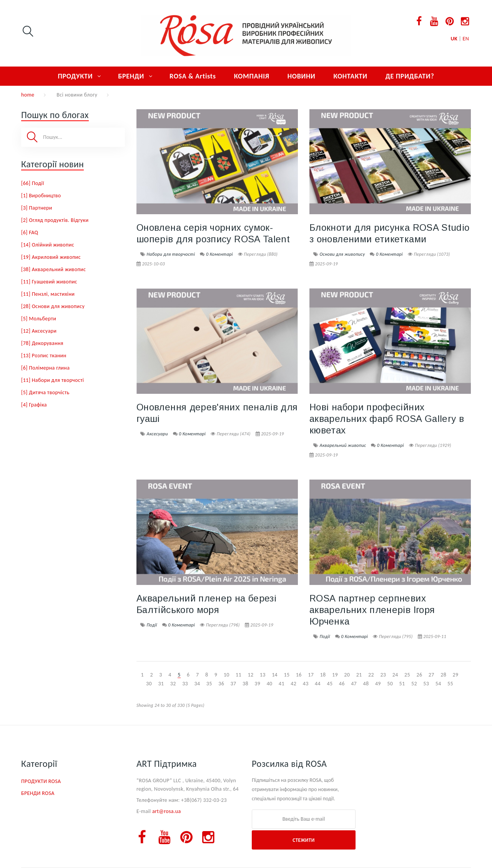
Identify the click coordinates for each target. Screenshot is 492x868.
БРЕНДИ (131, 76)
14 (275, 675)
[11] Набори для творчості (52, 380)
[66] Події (32, 183)
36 (221, 684)
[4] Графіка (34, 405)
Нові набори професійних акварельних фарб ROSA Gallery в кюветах (387, 419)
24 (395, 675)
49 (378, 684)
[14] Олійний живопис (48, 245)
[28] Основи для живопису (53, 306)
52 (414, 684)
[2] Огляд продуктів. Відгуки (55, 220)
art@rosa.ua (167, 811)
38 (245, 684)
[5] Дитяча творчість (45, 392)
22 (371, 675)
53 (426, 684)
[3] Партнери (37, 208)
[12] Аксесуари (39, 331)
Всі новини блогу (77, 95)
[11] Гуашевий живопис (49, 282)
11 (239, 675)
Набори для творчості (171, 254)
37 (234, 684)
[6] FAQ (30, 232)
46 (342, 684)
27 (431, 675)
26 (419, 675)
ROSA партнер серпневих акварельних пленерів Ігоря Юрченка (372, 610)
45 (330, 684)
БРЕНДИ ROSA (38, 793)
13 (263, 675)
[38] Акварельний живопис (53, 269)
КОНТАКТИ (350, 76)
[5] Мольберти (39, 319)
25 (407, 675)
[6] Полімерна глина (45, 368)
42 (293, 684)
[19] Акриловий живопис (51, 257)
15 (287, 675)
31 (161, 684)
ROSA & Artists (193, 76)
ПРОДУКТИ (75, 76)
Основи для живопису (342, 254)
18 (323, 675)
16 (299, 675)
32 (173, 684)
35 (209, 684)
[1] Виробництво (41, 196)
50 (390, 684)
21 (359, 675)
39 (257, 684)
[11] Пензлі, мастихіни (48, 294)
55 (450, 684)
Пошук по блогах (55, 115)
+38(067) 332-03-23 (204, 800)
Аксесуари (157, 434)
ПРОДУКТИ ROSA (41, 781)
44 (318, 684)
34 (197, 684)
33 (185, 684)
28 (443, 675)
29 (456, 675)
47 (354, 684)
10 (227, 675)
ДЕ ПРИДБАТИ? (410, 76)
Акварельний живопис (343, 445)
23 (383, 675)
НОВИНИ (302, 76)
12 (250, 675)
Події (152, 625)
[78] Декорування (42, 343)
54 (438, 684)
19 (335, 675)
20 (347, 675)
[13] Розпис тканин (44, 356)
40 (270, 684)
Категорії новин (52, 164)
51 (402, 684)
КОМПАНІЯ (252, 76)
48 (366, 684)
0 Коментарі (219, 254)
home (28, 95)
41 (282, 684)
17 (311, 675)
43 (306, 684)
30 (149, 684)
